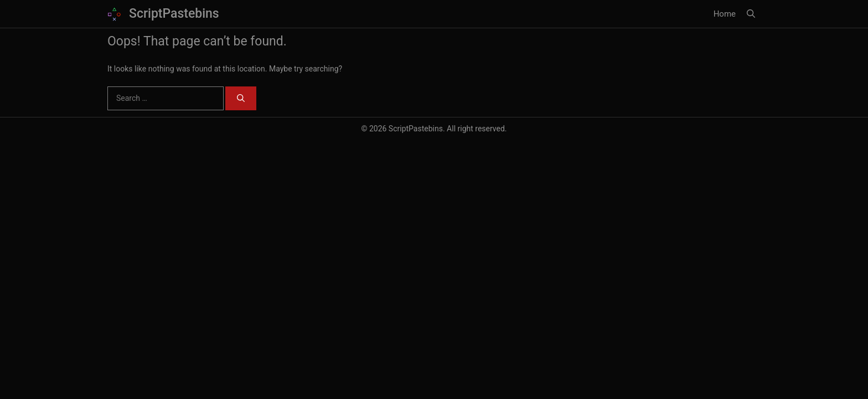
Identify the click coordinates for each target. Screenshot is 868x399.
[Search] (241, 98)
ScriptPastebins (174, 14)
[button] (751, 14)
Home (725, 14)
